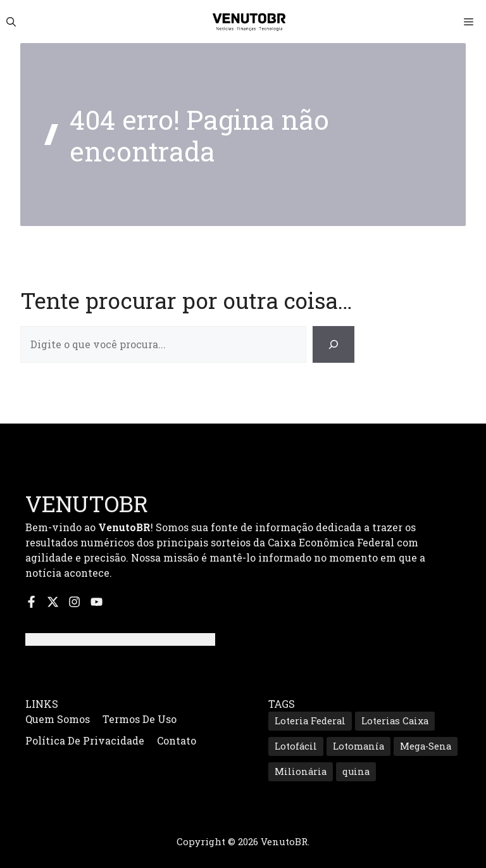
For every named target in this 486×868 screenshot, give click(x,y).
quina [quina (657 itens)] (356, 771)
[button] (11, 22)
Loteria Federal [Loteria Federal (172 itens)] (310, 721)
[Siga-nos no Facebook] (31, 602)
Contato (177, 740)
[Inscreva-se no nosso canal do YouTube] (97, 602)
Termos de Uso (140, 719)
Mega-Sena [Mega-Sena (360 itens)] (426, 746)
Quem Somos (58, 719)
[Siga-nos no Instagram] (74, 602)
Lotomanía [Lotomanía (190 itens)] (358, 746)
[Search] (333, 344)
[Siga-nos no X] (53, 602)
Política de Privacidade (85, 740)
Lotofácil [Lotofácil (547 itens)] (296, 746)
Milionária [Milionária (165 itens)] (301, 771)
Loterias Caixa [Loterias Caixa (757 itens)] (395, 721)
